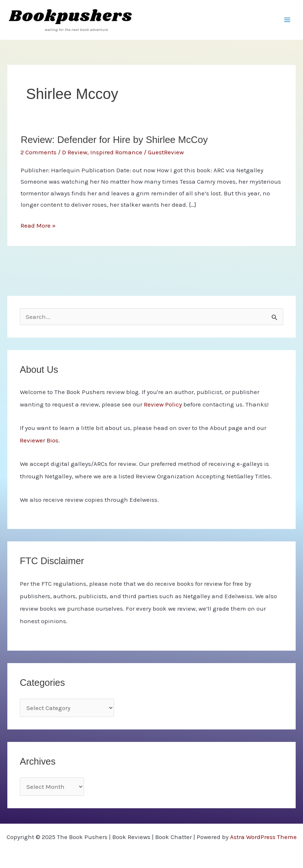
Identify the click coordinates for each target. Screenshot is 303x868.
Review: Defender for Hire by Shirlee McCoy (114, 140)
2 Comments (39, 152)
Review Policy (163, 404)
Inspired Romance (116, 152)
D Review (75, 152)
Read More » (38, 226)
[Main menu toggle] (288, 20)
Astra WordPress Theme (263, 837)
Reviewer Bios (39, 440)
